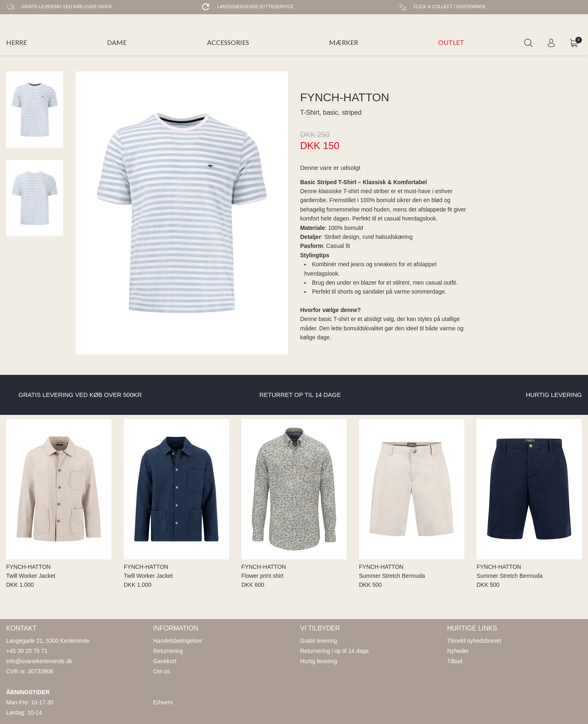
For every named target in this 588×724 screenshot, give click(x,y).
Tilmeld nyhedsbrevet (474, 641)
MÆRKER (344, 42)
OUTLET (451, 42)
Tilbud (455, 661)
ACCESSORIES (228, 42)
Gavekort (165, 661)
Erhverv (163, 702)
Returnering (168, 651)
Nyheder (458, 651)
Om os (161, 671)
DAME (117, 42)
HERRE (17, 42)
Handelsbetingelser (178, 641)
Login (551, 43)
